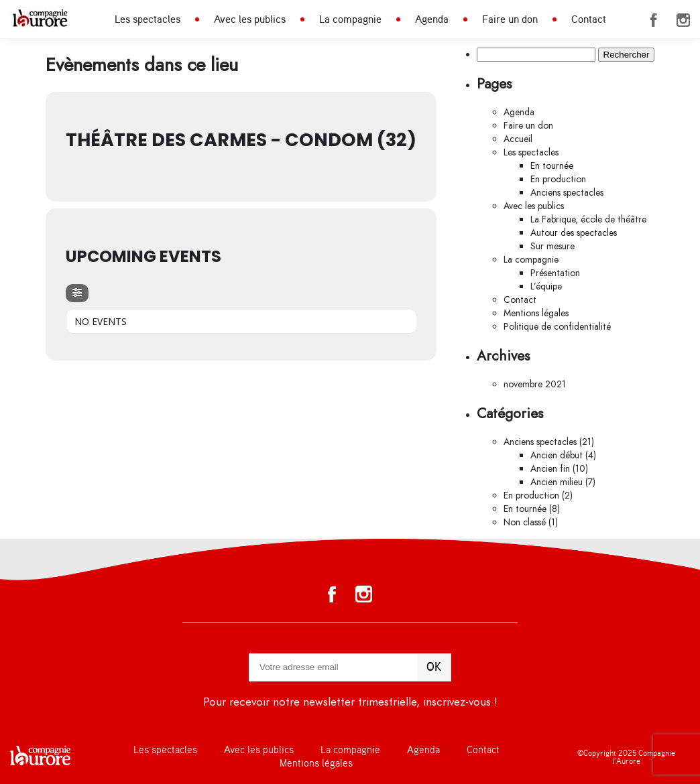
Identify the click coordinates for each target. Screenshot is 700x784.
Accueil (518, 139)
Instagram (683, 20)
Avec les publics (250, 19)
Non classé (525, 522)
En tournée (552, 166)
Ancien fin (550, 469)
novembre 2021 (535, 384)
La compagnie (350, 19)
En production (558, 179)
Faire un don (510, 19)
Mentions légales (536, 313)
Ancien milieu (557, 482)
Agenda (432, 19)
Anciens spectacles (567, 193)
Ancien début (557, 455)
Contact (589, 19)
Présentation (555, 273)
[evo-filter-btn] (77, 293)
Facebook (654, 20)
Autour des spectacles (574, 233)
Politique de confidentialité (557, 327)
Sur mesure (552, 246)
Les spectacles (148, 19)
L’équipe (546, 286)
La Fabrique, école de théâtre (588, 219)
